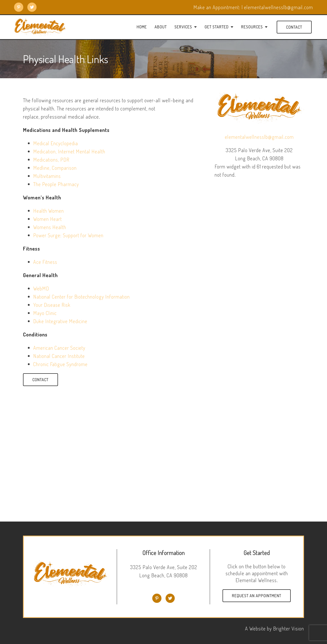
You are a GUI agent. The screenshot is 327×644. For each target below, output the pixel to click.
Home (142, 27)
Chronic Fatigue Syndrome (60, 364)
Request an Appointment (257, 596)
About (161, 27)
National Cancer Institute (59, 356)
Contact (294, 27)
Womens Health (50, 227)
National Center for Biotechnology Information (81, 297)
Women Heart (48, 219)
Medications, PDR (51, 160)
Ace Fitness (45, 262)
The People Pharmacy (56, 184)
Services (183, 27)
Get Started (217, 27)
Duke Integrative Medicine (60, 321)
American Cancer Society (59, 348)
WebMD (41, 288)
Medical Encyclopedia (56, 143)
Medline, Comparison (55, 168)
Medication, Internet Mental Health (69, 151)
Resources (252, 27)
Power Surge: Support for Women (68, 235)
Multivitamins (47, 176)
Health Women (49, 211)
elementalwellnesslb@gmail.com (259, 137)
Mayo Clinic (45, 313)
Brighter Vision (289, 628)
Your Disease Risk (52, 305)
